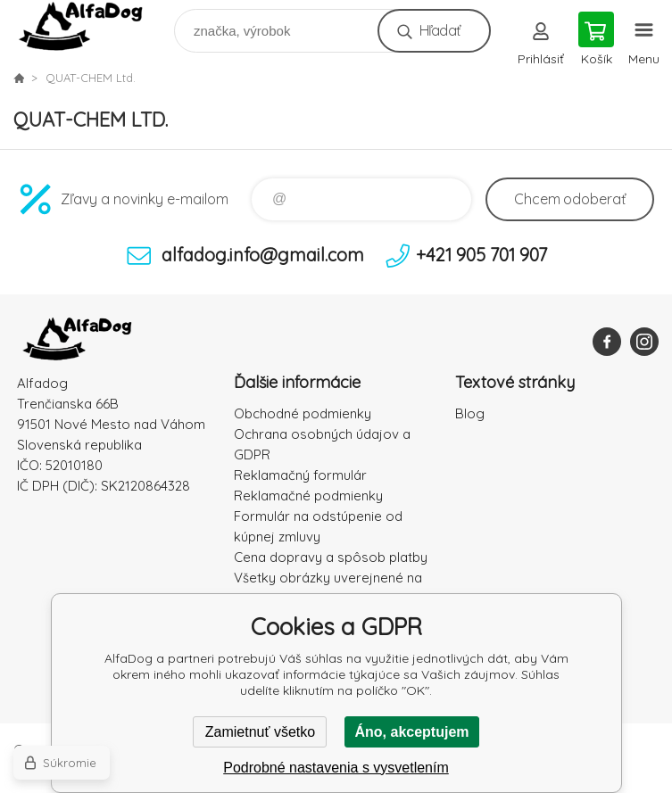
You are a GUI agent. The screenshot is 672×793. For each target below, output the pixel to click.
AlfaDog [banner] (92, 26)
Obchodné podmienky (303, 413)
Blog (470, 413)
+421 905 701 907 (481, 255)
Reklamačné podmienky (308, 496)
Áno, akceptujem (411, 732)
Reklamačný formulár (300, 475)
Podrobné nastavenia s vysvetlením (336, 768)
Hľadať (440, 30)
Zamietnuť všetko (260, 732)
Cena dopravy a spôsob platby (331, 557)
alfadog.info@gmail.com (263, 255)
